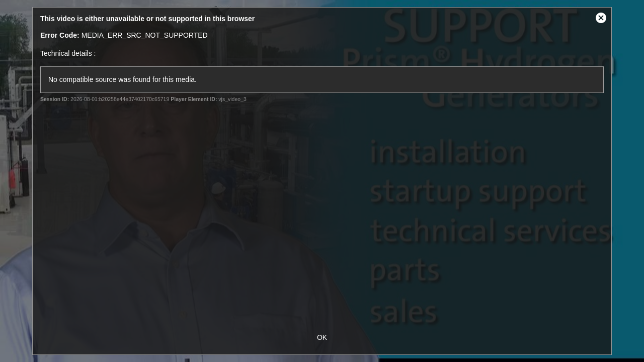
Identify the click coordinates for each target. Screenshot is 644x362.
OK (322, 337)
